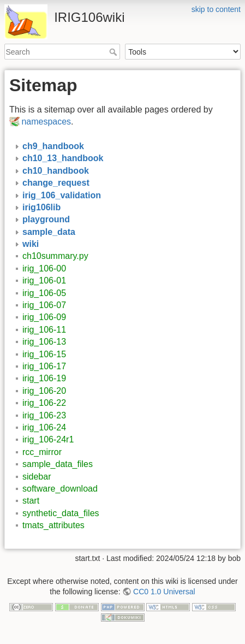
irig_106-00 (44, 268)
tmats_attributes (53, 525)
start (31, 501)
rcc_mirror (42, 452)
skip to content (216, 9)
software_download (60, 489)
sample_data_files (58, 464)
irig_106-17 (44, 366)
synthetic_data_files (61, 513)
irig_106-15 (44, 354)
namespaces (46, 122)
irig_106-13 (44, 342)
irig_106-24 (44, 427)
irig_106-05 (44, 293)
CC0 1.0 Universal (164, 592)
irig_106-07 (44, 305)
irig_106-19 (44, 378)
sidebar (37, 477)
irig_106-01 (44, 280)
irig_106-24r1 (48, 439)
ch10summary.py (55, 256)
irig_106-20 (44, 391)
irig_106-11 (44, 330)
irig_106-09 (44, 317)
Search (114, 52)
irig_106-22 (44, 403)
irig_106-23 (44, 415)
